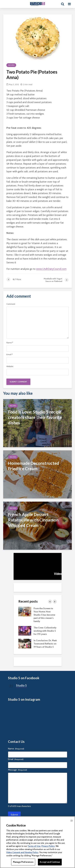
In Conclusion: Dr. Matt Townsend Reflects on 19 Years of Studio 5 (45, 644)
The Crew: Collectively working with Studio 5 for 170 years (45, 631)
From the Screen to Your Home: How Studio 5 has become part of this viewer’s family (44, 615)
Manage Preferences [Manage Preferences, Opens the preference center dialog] (23, 862)
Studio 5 (21, 685)
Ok (71, 820)
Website (10, 366)
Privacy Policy (48, 846)
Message (18, 770)
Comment (11, 304)
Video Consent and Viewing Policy (22, 852)
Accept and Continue (50, 862)
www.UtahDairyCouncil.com (51, 269)
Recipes (11, 65)
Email (10, 355)
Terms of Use (34, 846)
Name (10, 343)
